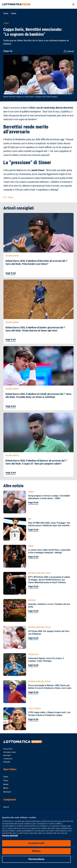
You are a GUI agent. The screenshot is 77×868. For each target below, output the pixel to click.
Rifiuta (36, 851)
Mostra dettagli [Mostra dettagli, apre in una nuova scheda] (10, 835)
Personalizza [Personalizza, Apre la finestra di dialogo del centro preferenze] (36, 859)
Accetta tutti (36, 843)
